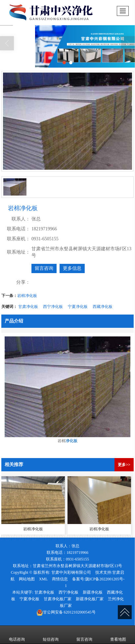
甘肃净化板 (28, 307)
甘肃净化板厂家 (58, 599)
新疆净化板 (93, 592)
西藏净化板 (103, 307)
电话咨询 (17, 635)
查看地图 (118, 635)
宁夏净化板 (78, 307)
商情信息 (60, 579)
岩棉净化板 (27, 296)
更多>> (124, 465)
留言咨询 (44, 268)
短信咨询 (51, 635)
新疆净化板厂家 (90, 599)
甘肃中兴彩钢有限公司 (71, 572)
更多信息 (72, 268)
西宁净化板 (53, 307)
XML (44, 579)
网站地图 (27, 579)
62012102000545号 (66, 612)
